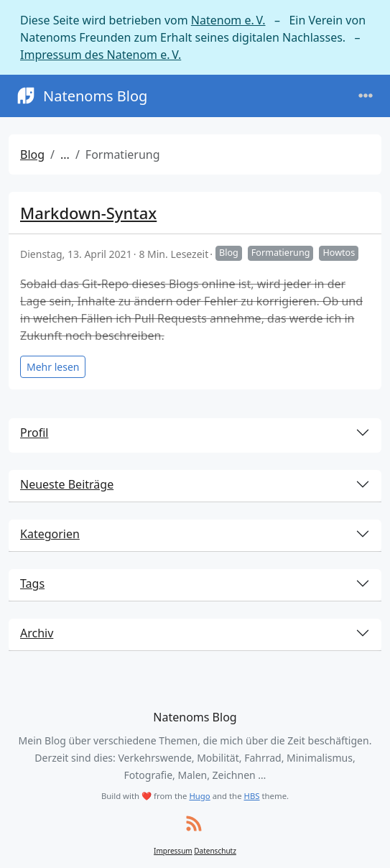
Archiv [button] (37, 633)
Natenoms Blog (81, 96)
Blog (32, 154)
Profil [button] (34, 433)
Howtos (339, 253)
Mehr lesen (53, 367)
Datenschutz (215, 851)
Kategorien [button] (50, 534)
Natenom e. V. (228, 20)
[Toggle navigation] (366, 96)
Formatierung (281, 253)
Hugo (199, 796)
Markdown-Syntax (88, 213)
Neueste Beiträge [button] (67, 484)
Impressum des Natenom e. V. (101, 55)
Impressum (173, 851)
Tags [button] (32, 583)
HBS (252, 796)
